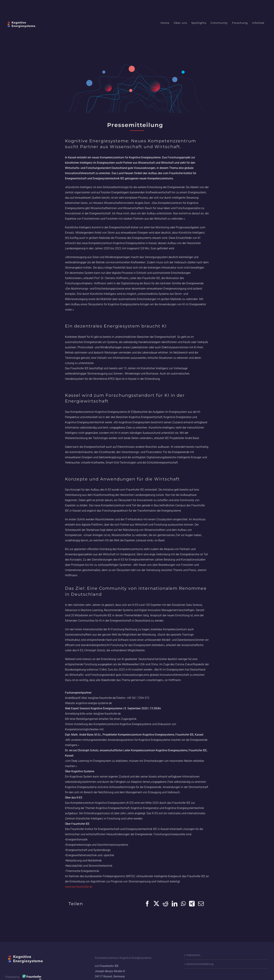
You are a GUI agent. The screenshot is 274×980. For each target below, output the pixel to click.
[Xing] (192, 904)
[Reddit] (165, 904)
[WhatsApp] (183, 904)
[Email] (201, 904)
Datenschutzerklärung (200, 964)
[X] (156, 904)
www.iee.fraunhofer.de (79, 887)
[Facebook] (147, 904)
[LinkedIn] (175, 904)
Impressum (193, 955)
